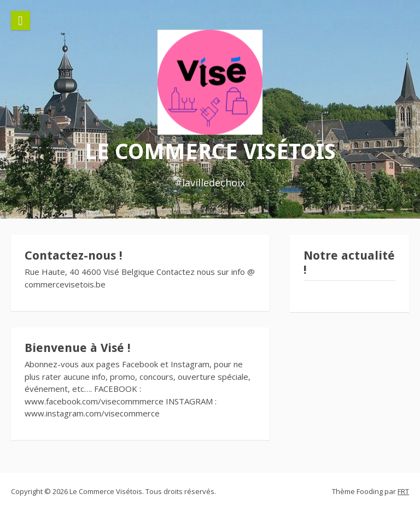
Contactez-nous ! (74, 255)
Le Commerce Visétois (210, 151)
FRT (403, 491)
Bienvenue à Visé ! (78, 348)
